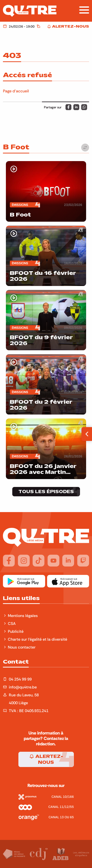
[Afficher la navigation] (84, 10)
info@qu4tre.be (23, 687)
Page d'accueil (16, 91)
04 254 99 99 (20, 679)
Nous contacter (22, 647)
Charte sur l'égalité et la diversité (38, 639)
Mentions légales (23, 616)
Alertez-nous (46, 759)
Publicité (16, 631)
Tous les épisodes (46, 492)
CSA (12, 623)
